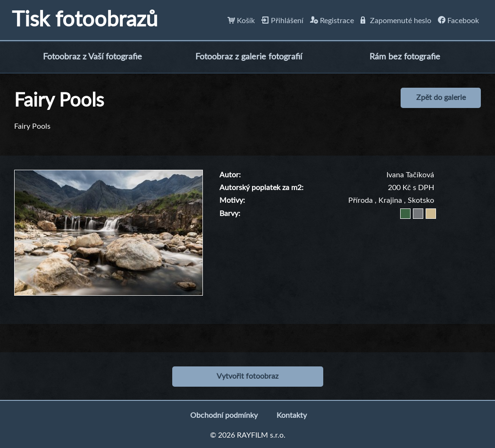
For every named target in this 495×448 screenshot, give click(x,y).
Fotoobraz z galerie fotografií (249, 57)
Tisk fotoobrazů (85, 20)
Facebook (458, 21)
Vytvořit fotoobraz (247, 376)
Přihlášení (282, 21)
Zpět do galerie (441, 98)
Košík (241, 21)
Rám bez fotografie (405, 57)
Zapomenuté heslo (396, 21)
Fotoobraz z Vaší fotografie (92, 57)
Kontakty (292, 415)
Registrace (332, 21)
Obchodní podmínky (224, 415)
